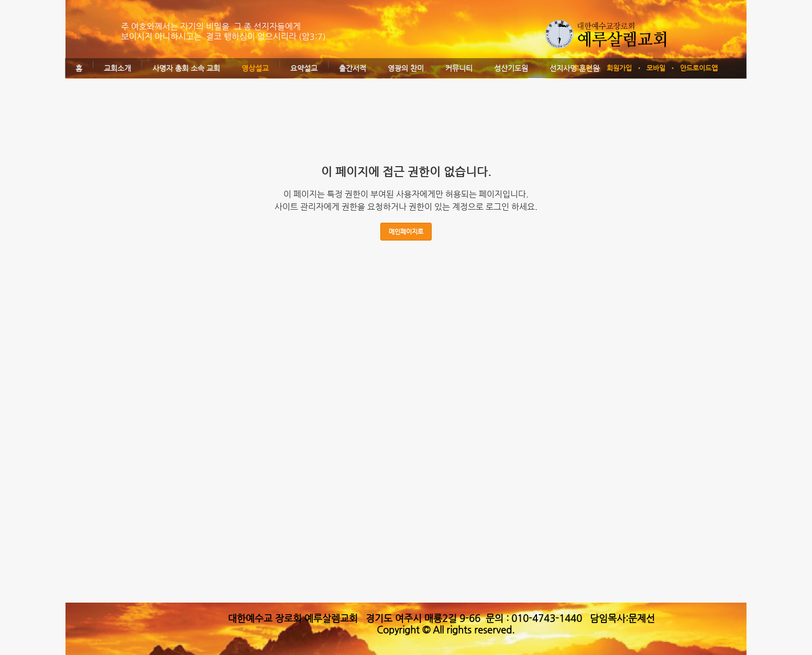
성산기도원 (511, 68)
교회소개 (117, 68)
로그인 (583, 68)
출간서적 (353, 68)
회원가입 (619, 68)
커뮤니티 (459, 68)
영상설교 (255, 68)
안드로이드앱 (699, 68)
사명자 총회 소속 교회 (186, 68)
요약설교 (304, 68)
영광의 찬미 (406, 68)
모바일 (656, 68)
